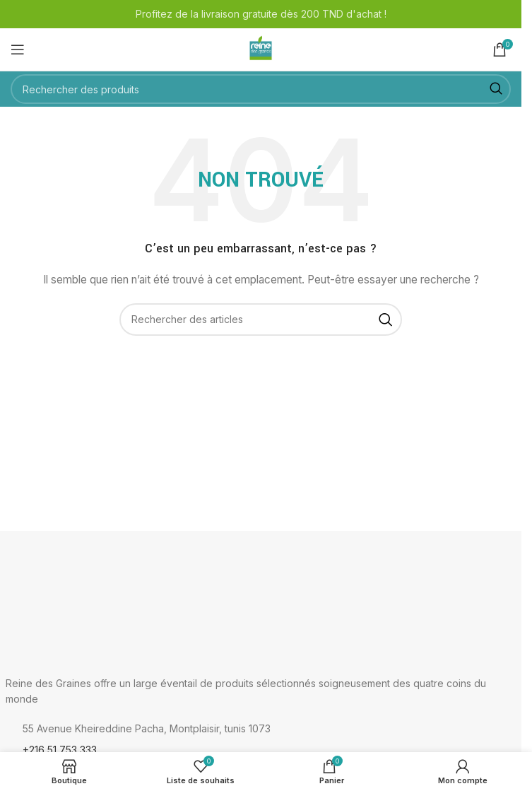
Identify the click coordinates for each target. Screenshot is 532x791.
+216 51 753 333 (60, 750)
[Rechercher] (261, 89)
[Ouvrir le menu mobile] (18, 49)
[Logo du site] (261, 48)
